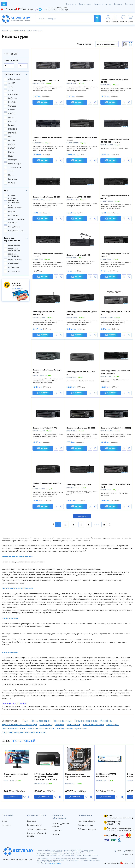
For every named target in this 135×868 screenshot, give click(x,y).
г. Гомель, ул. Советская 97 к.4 (56, 10)
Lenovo (12, 125)
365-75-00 (28, 10)
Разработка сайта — (112, 863)
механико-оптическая (14, 255)
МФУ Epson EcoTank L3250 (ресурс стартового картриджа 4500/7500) (47, 777)
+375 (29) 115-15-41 (114, 830)
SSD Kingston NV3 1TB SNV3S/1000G (106, 775)
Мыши (25, 721)
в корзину (14, 797)
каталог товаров (4, 4)
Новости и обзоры (86, 821)
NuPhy (11, 141)
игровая (12, 195)
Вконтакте (128, 855)
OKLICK (12, 144)
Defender (13, 98)
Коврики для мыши (62, 721)
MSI (10, 137)
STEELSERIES (15, 168)
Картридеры (113, 725)
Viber (118, 851)
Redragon (13, 160)
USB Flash (59, 725)
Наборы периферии (40, 721)
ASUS (11, 91)
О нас (4, 821)
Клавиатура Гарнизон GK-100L (81, 428)
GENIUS (12, 114)
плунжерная (14, 271)
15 (104, 525)
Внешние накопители (93, 725)
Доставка (118, 4)
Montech (12, 133)
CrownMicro (14, 94)
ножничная (14, 263)
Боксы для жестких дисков (41, 729)
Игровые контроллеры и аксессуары (19, 725)
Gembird (12, 106)
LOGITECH (13, 129)
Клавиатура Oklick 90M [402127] (116, 428)
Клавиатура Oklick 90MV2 (45, 428)
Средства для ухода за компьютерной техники (24, 732)
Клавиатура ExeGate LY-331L (46, 81)
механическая (15, 260)
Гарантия (57, 830)
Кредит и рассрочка (103, 4)
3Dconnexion (14, 79)
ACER (11, 87)
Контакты (129, 4)
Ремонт (56, 835)
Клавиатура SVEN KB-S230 (79, 197)
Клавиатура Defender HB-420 (46, 197)
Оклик (11, 183)
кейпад (12, 211)
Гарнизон (13, 179)
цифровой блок (16, 231)
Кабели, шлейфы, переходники (72, 729)
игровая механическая (15, 207)
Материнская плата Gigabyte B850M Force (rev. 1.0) (78, 777)
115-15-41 (12, 10)
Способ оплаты (34, 825)
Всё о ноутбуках (85, 825)
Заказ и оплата (85, 4)
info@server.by (55, 864)
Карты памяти (73, 725)
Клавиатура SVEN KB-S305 (79, 485)
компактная (14, 215)
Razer (11, 156)
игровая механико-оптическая (14, 200)
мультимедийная (17, 219)
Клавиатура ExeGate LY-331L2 (80, 81)
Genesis (12, 110)
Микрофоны (106, 721)
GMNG (11, 118)
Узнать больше (17, 289)
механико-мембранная (14, 250)
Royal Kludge (14, 164)
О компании (71, 4)
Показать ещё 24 (82, 516)
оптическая (14, 267)
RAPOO (12, 148)
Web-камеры (46, 725)
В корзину (43, 102)
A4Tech (12, 83)
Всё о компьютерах (87, 829)
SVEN (11, 171)
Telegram (128, 851)
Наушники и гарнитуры (86, 721)
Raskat (11, 152)
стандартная (14, 227)
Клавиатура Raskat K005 (78, 255)
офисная (12, 223)
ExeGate (12, 102)
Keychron (13, 121)
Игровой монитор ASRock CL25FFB (16, 775)
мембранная (14, 245)
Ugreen (12, 175)
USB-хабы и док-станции (14, 729)
